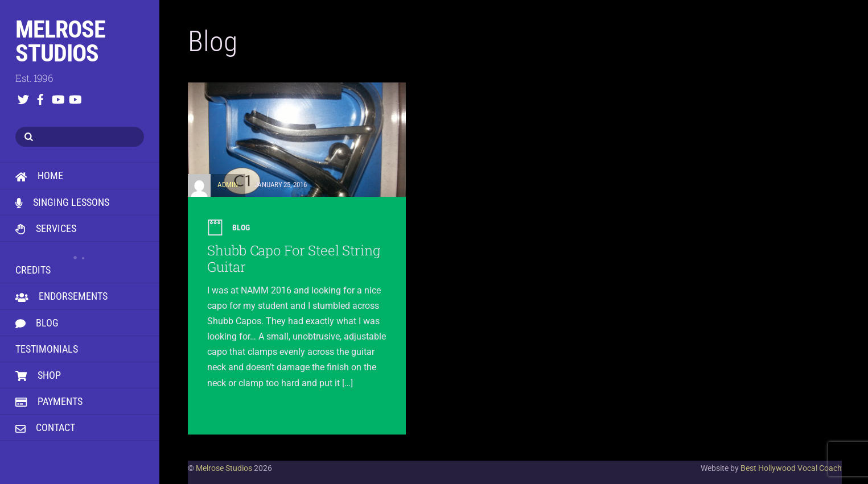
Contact (45, 427)
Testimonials (47, 349)
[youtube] (57, 97)
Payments (49, 401)
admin (228, 185)
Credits (80, 261)
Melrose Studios (224, 468)
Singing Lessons (62, 202)
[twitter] (23, 97)
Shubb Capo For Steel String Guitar (294, 258)
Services (46, 228)
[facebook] (40, 97)
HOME (39, 175)
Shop (38, 375)
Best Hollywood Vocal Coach (791, 468)
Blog (37, 323)
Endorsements (61, 296)
